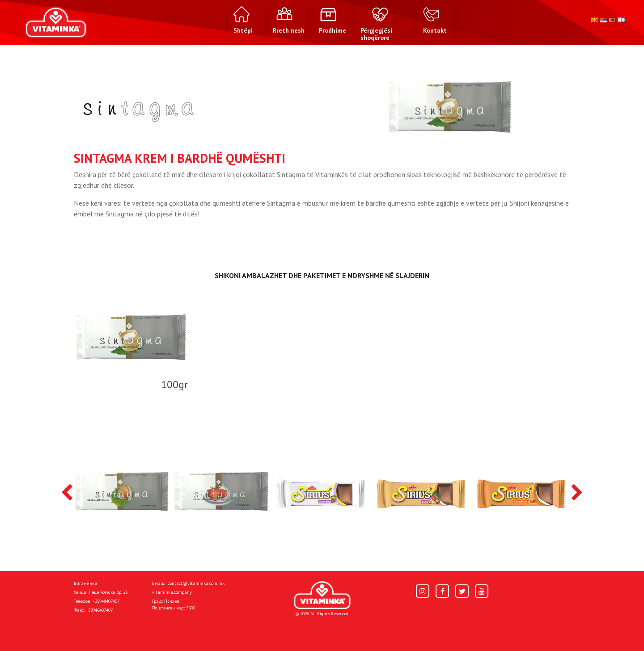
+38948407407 (106, 601)
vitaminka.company (172, 592)
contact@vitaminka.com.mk (196, 583)
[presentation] (67, 493)
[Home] (322, 595)
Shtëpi (83, 630)
